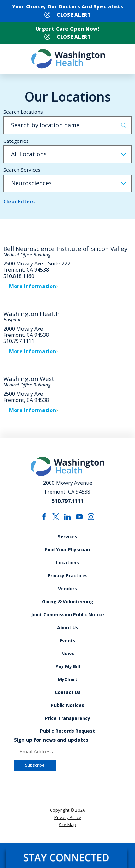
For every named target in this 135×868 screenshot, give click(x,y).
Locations (67, 566)
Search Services (22, 173)
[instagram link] (91, 520)
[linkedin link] (67, 520)
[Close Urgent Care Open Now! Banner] (67, 38)
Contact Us (67, 698)
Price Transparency (68, 724)
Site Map (67, 831)
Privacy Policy (68, 824)
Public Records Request (68, 737)
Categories (16, 144)
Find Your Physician (68, 553)
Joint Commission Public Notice (67, 619)
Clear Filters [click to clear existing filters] (19, 205)
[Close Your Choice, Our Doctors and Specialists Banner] (67, 14)
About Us (67, 632)
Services (67, 540)
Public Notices (67, 711)
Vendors (68, 593)
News (67, 658)
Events (67, 645)
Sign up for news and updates (51, 746)
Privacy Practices (68, 579)
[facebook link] (44, 520)
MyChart (68, 685)
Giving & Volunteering (67, 606)
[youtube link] (79, 520)
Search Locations (23, 115)
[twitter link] (56, 520)
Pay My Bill (67, 672)
